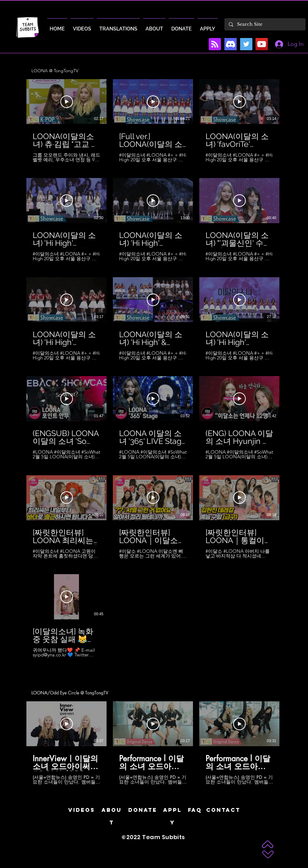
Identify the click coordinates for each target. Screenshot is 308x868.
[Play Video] (67, 102)
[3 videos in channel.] (154, 743)
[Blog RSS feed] (215, 44)
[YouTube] (262, 44)
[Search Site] (265, 24)
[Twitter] (246, 44)
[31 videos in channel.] (154, 368)
